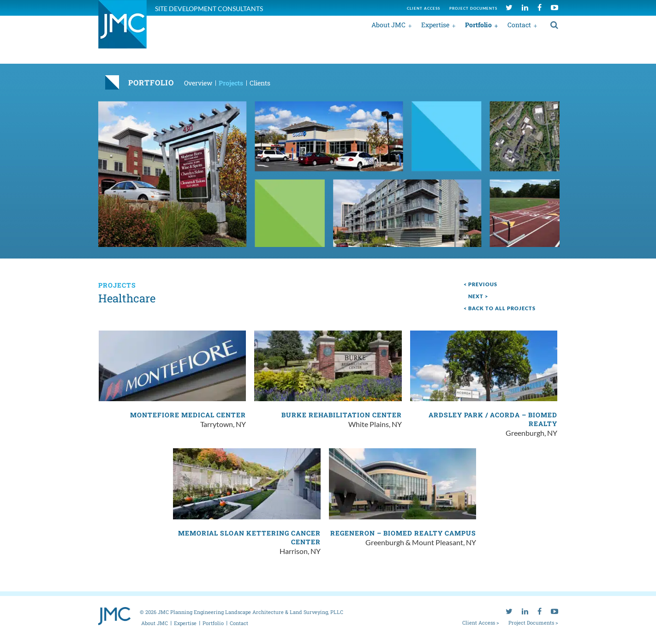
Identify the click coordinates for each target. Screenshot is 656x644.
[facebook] (540, 7)
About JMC (388, 25)
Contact (519, 25)
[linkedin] (525, 7)
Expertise (435, 25)
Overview (198, 83)
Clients (260, 83)
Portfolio (478, 25)
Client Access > (481, 622)
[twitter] (509, 7)
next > (478, 296)
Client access (423, 8)
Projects (231, 83)
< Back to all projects (500, 308)
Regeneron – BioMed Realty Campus (403, 533)
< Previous (480, 284)
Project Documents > (533, 622)
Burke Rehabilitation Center (342, 415)
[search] (554, 24)
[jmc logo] (122, 29)
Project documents (473, 8)
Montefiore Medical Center (188, 415)
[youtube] (555, 7)
